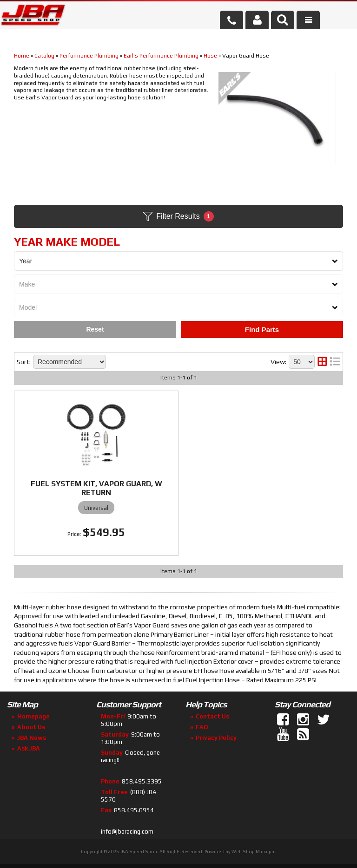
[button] (283, 20)
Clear (95, 330)
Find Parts (262, 330)
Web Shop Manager (253, 852)
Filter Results (178, 216)
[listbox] (178, 261)
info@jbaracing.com (127, 832)
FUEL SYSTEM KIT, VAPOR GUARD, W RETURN (96, 488)
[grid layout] (322, 362)
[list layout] (335, 362)
